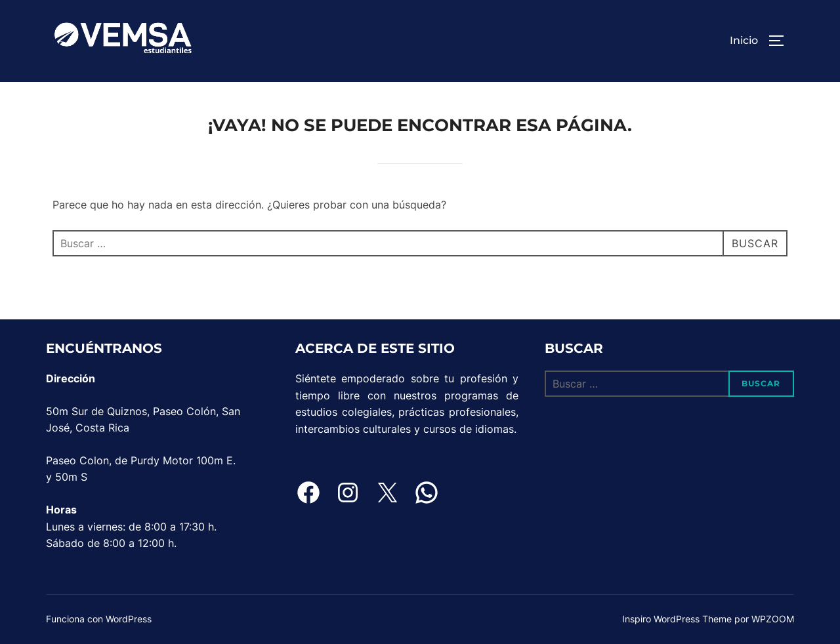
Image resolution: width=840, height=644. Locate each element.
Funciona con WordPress (99, 619)
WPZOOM (773, 619)
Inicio (744, 40)
